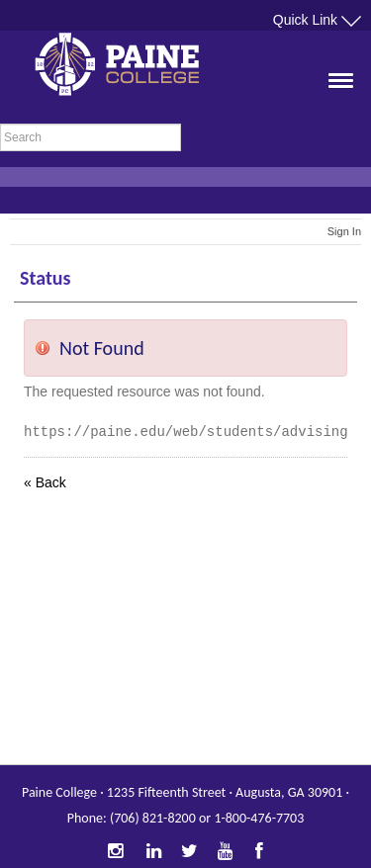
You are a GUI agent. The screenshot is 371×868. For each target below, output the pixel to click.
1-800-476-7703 (259, 818)
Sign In (344, 231)
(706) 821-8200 (153, 818)
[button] (334, 103)
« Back (45, 482)
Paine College (134, 70)
